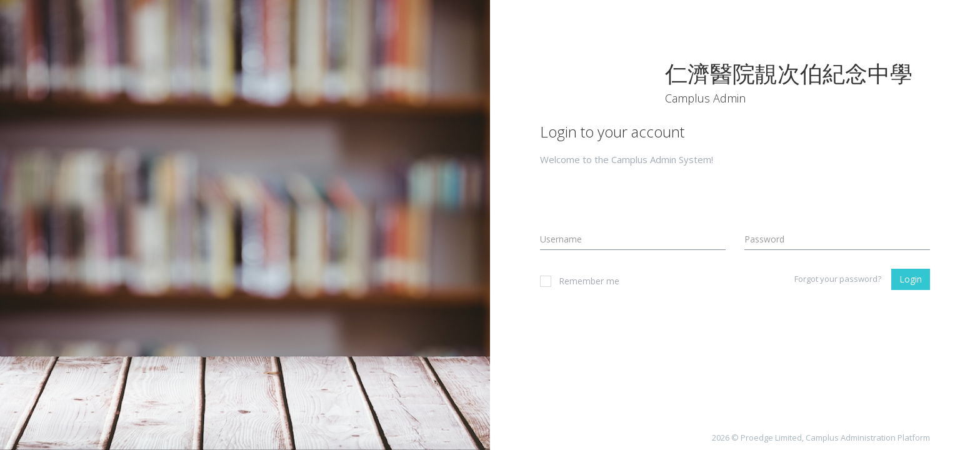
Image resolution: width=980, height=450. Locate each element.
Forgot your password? (838, 279)
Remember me (580, 281)
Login (911, 279)
